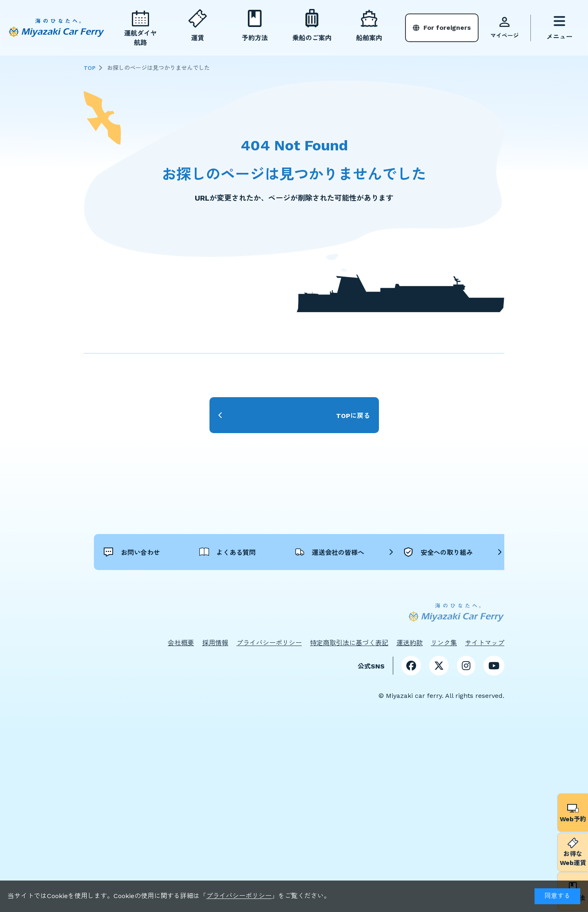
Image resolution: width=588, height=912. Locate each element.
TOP (90, 68)
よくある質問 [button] (271, 551)
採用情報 (215, 686)
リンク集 (444, 686)
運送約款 (410, 686)
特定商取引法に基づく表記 (349, 686)
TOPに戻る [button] (353, 415)
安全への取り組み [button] (277, 595)
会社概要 (181, 686)
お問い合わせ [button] (140, 551)
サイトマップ (485, 686)
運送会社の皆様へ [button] (408, 551)
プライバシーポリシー (239, 896)
